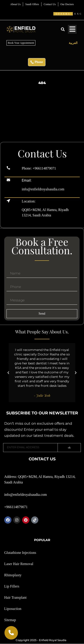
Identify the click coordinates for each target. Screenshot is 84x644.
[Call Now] (11, 633)
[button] (63, 29)
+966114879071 (44, 168)
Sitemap (10, 620)
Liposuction (13, 609)
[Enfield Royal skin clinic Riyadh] (42, 133)
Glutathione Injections (20, 553)
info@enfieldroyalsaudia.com (43, 189)
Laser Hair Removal (19, 564)
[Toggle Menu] (72, 29)
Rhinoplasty (13, 575)
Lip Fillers (12, 586)
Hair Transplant (15, 597)
